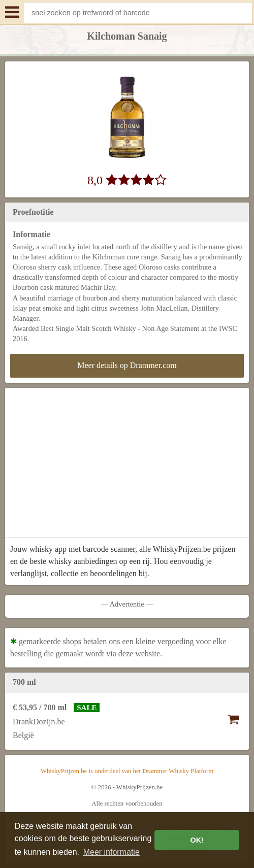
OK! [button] (197, 840)
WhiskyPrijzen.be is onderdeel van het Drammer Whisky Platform (127, 771)
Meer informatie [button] (112, 852)
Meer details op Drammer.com (127, 365)
